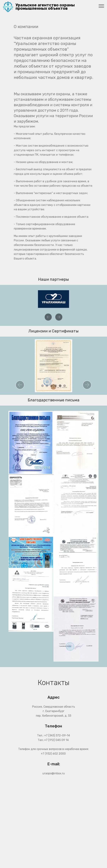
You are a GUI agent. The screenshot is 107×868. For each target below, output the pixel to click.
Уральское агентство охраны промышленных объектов (45, 7)
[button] (48, 317)
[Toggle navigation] (101, 6)
